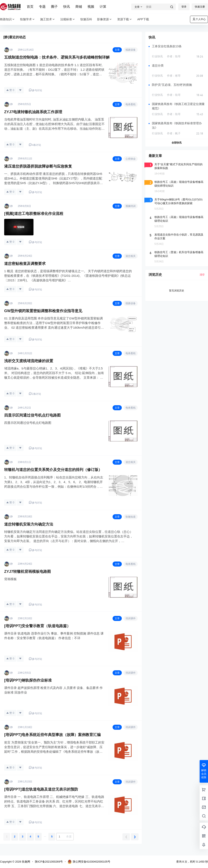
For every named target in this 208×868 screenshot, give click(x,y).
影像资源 (105, 19)
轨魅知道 (131, 517)
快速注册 (200, 7)
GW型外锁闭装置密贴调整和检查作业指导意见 (43, 311)
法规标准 (68, 19)
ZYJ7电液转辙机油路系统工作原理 (33, 112)
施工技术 (48, 19)
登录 (184, 7)
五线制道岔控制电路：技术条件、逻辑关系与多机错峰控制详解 (57, 57)
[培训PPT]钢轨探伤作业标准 (28, 680)
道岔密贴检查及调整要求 (25, 264)
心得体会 (131, 159)
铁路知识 (8, 19)
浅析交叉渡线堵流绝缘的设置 (29, 361)
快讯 (67, 7)
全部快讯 (177, 143)
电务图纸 (131, 104)
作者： (174, 56)
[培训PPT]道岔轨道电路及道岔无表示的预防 (41, 789)
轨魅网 (26, 862)
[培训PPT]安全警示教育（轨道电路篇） (37, 626)
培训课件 (131, 618)
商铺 (79, 7)
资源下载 (125, 19)
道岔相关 (131, 256)
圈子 (54, 7)
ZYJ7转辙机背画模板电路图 (28, 572)
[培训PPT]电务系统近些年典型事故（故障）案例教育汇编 (52, 735)
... (45, 836)
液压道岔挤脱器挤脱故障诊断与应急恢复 (38, 166)
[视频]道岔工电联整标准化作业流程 (34, 214)
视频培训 (131, 206)
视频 (91, 7)
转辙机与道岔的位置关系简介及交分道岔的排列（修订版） (53, 470)
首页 (30, 7)
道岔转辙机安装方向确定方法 (29, 524)
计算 (103, 7)
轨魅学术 (28, 19)
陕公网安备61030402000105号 (89, 862)
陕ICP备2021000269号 (49, 862)
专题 (42, 7)
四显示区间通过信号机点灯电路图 (32, 415)
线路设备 (131, 50)
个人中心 (199, 19)
